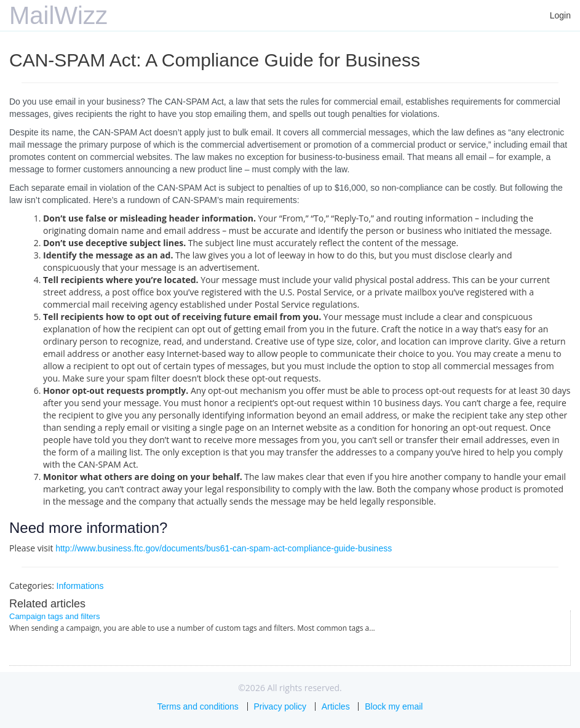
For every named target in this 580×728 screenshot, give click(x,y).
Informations (80, 586)
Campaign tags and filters (54, 616)
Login (560, 15)
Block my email (394, 706)
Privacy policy (280, 706)
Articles (336, 706)
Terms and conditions (198, 706)
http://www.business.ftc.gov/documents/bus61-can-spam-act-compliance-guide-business (224, 548)
